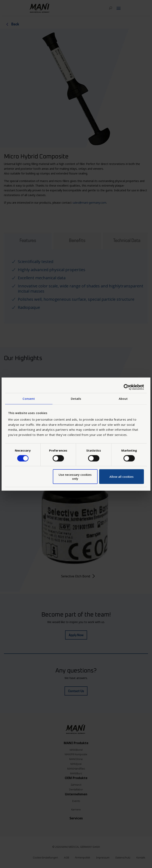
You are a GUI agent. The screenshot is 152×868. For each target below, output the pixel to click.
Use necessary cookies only (75, 477)
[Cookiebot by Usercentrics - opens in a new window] (127, 387)
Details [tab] (76, 398)
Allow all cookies (122, 477)
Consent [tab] (29, 398)
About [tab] (123, 398)
